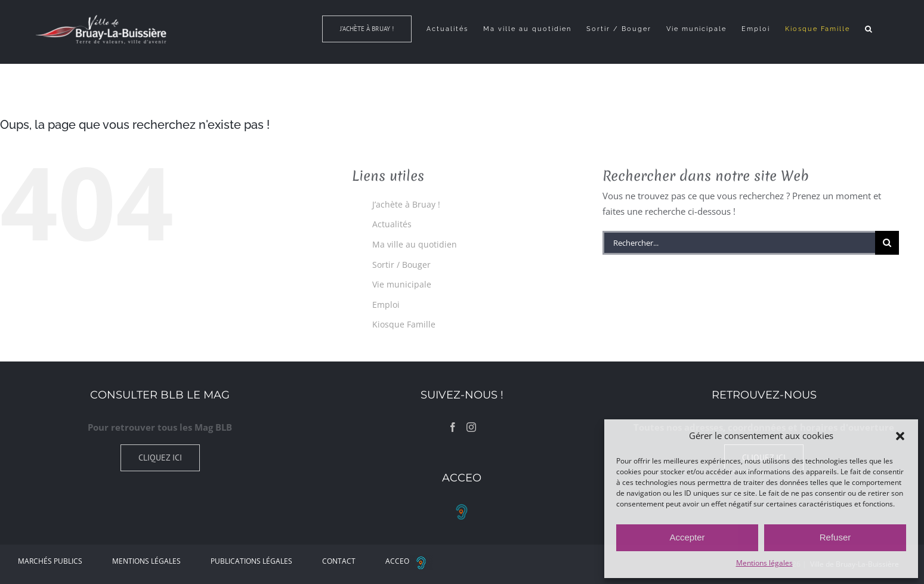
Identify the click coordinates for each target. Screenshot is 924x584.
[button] (900, 436)
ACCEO (409, 561)
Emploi (386, 305)
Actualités (392, 224)
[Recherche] (887, 243)
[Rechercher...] (738, 243)
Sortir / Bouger (401, 265)
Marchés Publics (50, 561)
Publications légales (251, 561)
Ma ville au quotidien (415, 244)
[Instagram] (471, 427)
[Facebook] (453, 427)
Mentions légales (764, 563)
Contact (339, 561)
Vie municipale (402, 284)
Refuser (835, 537)
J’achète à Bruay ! (406, 204)
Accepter (687, 537)
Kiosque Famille (404, 324)
